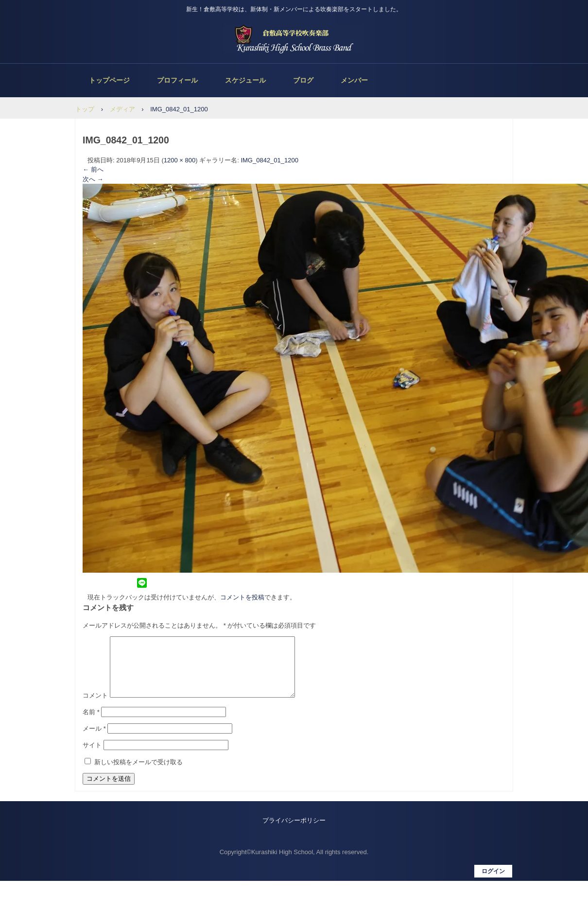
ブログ (303, 80)
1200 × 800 (180, 160)
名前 (91, 724)
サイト (92, 757)
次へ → (93, 179)
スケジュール (245, 80)
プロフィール (177, 80)
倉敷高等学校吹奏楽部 (294, 39)
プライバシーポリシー (294, 832)
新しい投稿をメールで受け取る (138, 774)
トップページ (109, 80)
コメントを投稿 (242, 597)
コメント (95, 707)
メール (94, 740)
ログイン (493, 883)
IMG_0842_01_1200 (269, 160)
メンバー (354, 80)
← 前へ (93, 169)
